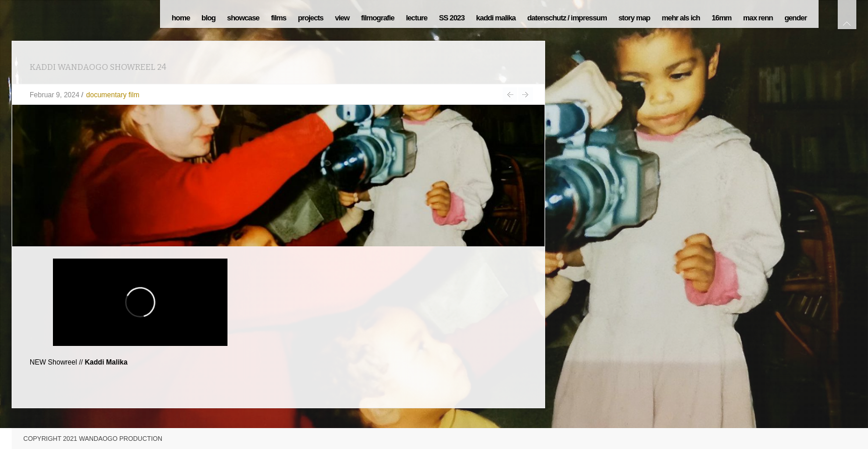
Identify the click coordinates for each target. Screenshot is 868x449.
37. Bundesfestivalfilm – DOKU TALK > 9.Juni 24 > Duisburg (526, 95)
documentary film (113, 95)
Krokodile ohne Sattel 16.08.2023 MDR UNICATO (510, 95)
